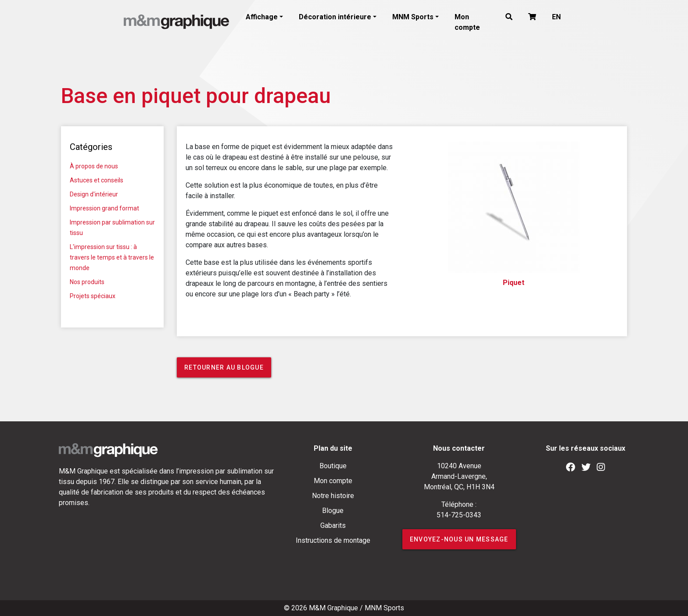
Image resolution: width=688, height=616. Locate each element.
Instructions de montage (333, 540)
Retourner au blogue (224, 367)
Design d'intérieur (94, 194)
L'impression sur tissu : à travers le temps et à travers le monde (112, 257)
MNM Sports (413, 17)
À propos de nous (94, 166)
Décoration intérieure (335, 17)
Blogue (333, 511)
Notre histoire (333, 496)
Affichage (262, 17)
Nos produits (87, 282)
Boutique (333, 466)
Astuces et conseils (97, 180)
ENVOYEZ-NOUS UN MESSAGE (459, 539)
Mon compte (467, 22)
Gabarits (333, 525)
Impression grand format (104, 208)
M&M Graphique (333, 608)
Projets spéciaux (93, 296)
